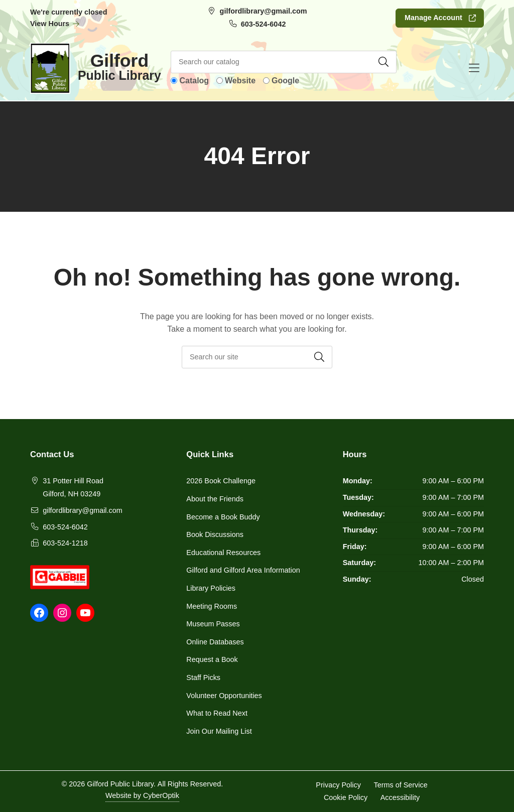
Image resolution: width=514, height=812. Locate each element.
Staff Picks (203, 678)
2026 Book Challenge (221, 481)
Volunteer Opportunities (224, 696)
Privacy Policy (338, 784)
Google (285, 81)
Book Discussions (215, 534)
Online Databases (215, 642)
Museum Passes (213, 624)
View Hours (55, 24)
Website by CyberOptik (142, 795)
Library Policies (211, 588)
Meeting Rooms (212, 606)
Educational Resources (223, 553)
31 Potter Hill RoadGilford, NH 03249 (73, 487)
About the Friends (215, 499)
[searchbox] (257, 357)
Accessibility (400, 797)
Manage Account (433, 18)
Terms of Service (401, 784)
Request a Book (212, 659)
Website (240, 81)
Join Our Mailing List (219, 731)
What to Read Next (217, 713)
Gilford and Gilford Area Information (243, 570)
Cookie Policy (346, 797)
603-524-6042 (264, 24)
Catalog (194, 81)
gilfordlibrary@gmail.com (264, 11)
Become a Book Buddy (223, 517)
